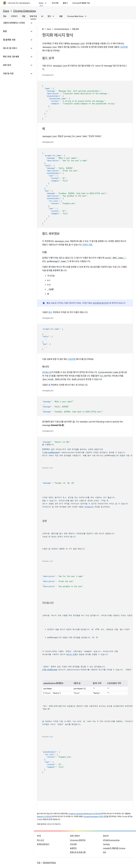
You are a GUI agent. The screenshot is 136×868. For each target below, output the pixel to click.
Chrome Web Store (75, 16)
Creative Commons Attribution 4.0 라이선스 (85, 814)
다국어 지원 (87, 245)
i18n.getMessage (51, 452)
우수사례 (55, 3)
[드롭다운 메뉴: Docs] (46, 3)
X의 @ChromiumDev (111, 840)
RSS (105, 852)
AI (42, 16)
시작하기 (14, 16)
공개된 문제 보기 (43, 844)
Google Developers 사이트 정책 (95, 817)
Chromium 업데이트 (78, 840)
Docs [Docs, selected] (41, 3)
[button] (15, 23)
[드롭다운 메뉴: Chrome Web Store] (86, 16)
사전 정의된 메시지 (100, 303)
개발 (24, 16)
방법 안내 (75, 29)
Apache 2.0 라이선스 (45, 817)
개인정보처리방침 (49, 863)
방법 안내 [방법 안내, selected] (33, 16)
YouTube (106, 844)
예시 (50, 312)
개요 (5, 16)
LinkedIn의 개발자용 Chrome (114, 848)
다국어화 (124, 47)
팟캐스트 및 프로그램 (78, 852)
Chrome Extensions (24, 11)
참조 (49, 16)
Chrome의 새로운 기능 (81, 3)
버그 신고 (40, 840)
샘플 (61, 16)
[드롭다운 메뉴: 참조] (54, 16)
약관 (39, 863)
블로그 (65, 3)
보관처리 (73, 848)
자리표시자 (47, 372)
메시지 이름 (71, 654)
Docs (6, 11)
